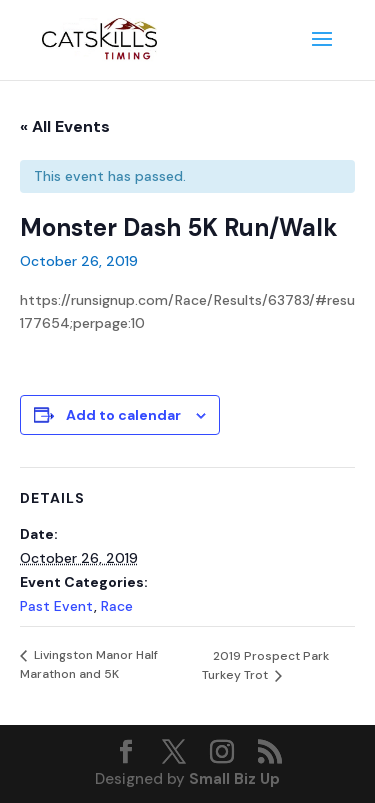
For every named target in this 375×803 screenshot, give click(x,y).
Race (117, 606)
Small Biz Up (234, 779)
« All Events (65, 126)
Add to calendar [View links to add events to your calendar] (123, 415)
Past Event (57, 606)
